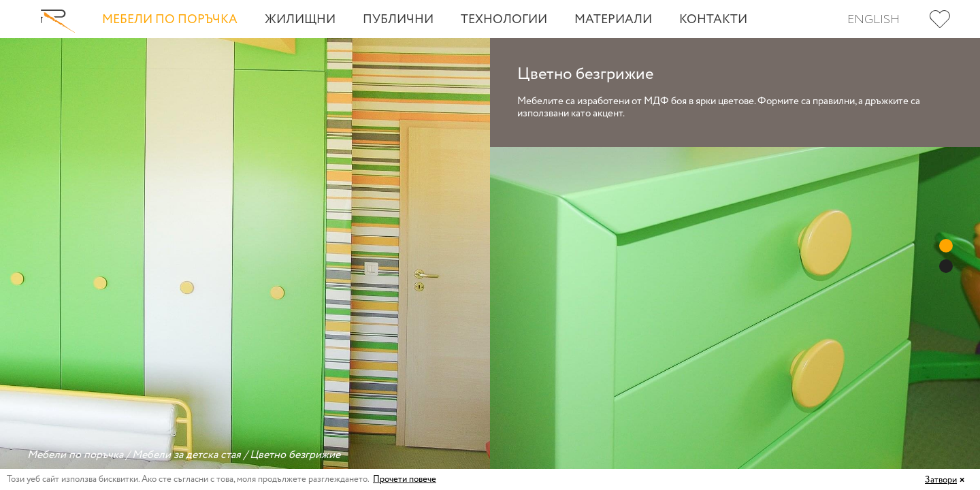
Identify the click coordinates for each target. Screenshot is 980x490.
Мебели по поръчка (170, 20)
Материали (613, 20)
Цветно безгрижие (295, 455)
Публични (398, 20)
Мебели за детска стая (186, 455)
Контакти (713, 20)
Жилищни (300, 20)
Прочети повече (405, 479)
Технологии (504, 20)
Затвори (941, 480)
